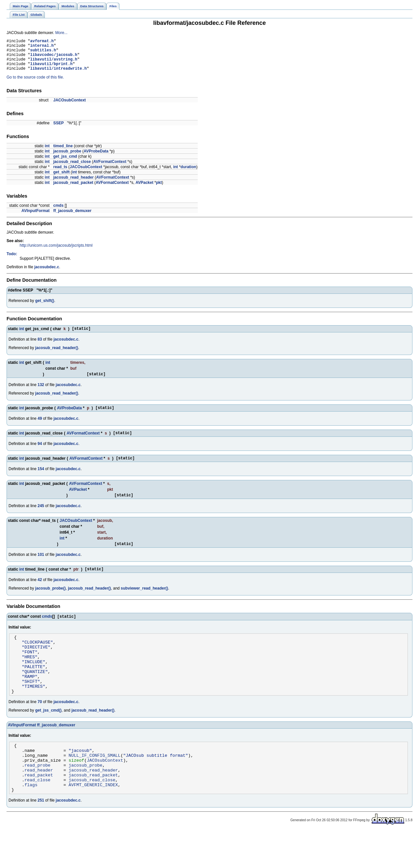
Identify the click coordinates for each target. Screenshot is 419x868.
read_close (37, 815)
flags (31, 821)
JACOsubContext (70, 107)
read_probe (37, 797)
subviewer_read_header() (145, 603)
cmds (58, 212)
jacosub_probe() (50, 603)
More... (61, 33)
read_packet (39, 809)
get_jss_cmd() (48, 737)
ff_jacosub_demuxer (73, 218)
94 (40, 454)
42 (40, 594)
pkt (159, 189)
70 (40, 729)
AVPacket (144, 189)
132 (41, 394)
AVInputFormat (36, 218)
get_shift (62, 179)
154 (41, 481)
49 (40, 428)
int (47, 153)
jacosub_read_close (72, 168)
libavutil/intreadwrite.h (58, 75)
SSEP (59, 130)
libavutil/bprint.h (51, 70)
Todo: (12, 261)
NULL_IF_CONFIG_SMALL (95, 785)
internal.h (42, 47)
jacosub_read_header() (56, 356)
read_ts (60, 174)
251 (41, 837)
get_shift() (45, 308)
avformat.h (42, 42)
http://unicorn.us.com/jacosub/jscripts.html (56, 252)
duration (189, 174)
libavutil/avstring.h (54, 64)
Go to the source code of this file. (35, 84)
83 (40, 347)
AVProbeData (96, 158)
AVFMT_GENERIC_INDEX (93, 821)
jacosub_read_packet (73, 189)
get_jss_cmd (65, 163)
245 (41, 519)
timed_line (63, 153)
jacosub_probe (67, 158)
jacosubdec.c (47, 274)
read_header (39, 803)
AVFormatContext (110, 168)
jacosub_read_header (73, 184)
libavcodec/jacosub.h (54, 58)
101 (41, 568)
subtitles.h (43, 53)
